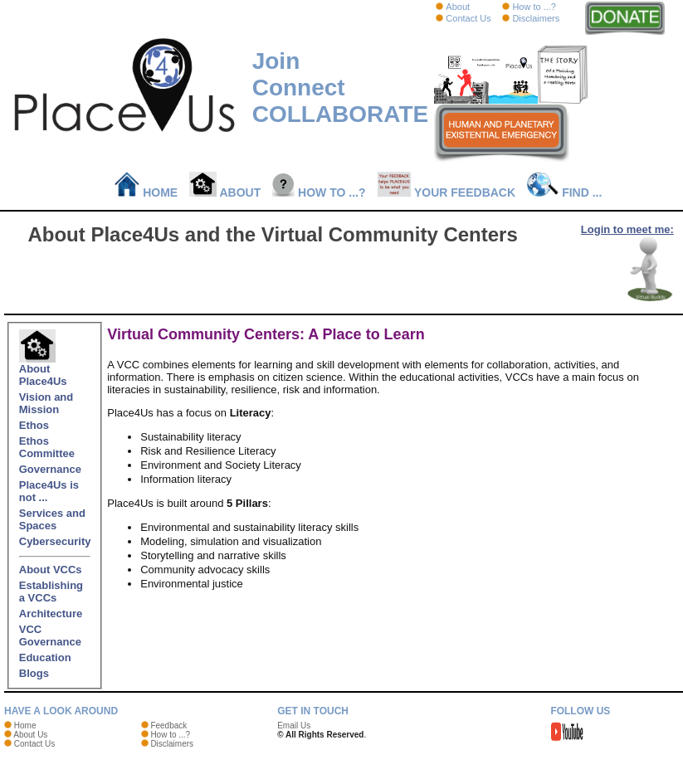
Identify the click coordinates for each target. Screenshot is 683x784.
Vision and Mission (46, 403)
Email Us (294, 726)
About (458, 7)
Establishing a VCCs (51, 592)
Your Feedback (447, 192)
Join (276, 61)
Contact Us (468, 18)
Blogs (34, 673)
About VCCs (51, 570)
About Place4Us (43, 370)
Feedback (168, 726)
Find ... (564, 192)
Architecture (51, 614)
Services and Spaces (52, 519)
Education (45, 657)
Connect (299, 88)
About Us (30, 735)
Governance (50, 469)
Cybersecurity (55, 541)
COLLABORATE (341, 114)
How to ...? (534, 7)
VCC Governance (50, 635)
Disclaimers (536, 18)
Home (146, 192)
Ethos (34, 425)
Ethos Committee (47, 447)
